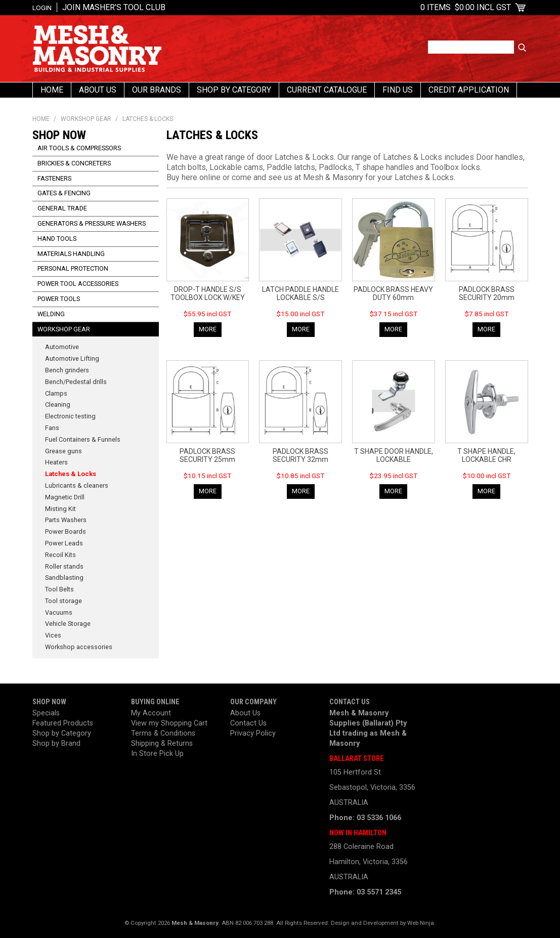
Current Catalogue (327, 90)
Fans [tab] (52, 428)
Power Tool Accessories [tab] (78, 284)
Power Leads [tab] (64, 543)
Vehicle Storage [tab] (68, 624)
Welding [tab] (51, 314)
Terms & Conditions (163, 733)
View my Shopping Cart (169, 723)
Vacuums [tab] (59, 612)
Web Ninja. (421, 923)
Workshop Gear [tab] (64, 329)
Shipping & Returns (162, 743)
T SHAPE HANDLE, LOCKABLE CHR (486, 455)
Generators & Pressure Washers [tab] (92, 223)
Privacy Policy (253, 733)
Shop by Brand (56, 743)
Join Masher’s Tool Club (114, 7)
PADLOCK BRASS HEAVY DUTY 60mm (393, 293)
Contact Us (248, 723)
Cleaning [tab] (58, 404)
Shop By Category (234, 90)
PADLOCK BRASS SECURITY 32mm (300, 455)
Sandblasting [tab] (64, 578)
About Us (98, 90)
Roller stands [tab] (64, 566)
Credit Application (469, 90)
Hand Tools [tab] (57, 239)
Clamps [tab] (56, 393)
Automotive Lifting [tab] (72, 358)
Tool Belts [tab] (59, 589)
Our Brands (157, 90)
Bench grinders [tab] (67, 370)
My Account (151, 713)
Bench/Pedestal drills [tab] (76, 382)
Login (42, 8)
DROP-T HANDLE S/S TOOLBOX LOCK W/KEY (208, 293)
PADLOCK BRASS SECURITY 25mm (207, 455)
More (208, 329)
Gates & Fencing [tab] (64, 193)
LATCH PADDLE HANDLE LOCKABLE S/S (300, 293)
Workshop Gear (86, 119)
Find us (398, 90)
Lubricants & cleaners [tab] (77, 485)
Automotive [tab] (62, 347)
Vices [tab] (53, 635)
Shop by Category (62, 733)
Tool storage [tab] (63, 601)
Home (52, 90)
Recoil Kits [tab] (60, 555)
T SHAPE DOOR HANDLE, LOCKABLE (394, 455)
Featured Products (63, 723)
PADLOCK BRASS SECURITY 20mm (487, 293)
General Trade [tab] (62, 208)
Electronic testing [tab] (70, 416)
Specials (46, 713)
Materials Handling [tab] (71, 254)
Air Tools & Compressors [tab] (79, 148)
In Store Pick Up (157, 754)
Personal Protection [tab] (73, 268)
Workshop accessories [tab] (79, 647)
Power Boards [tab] (66, 531)
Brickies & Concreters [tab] (74, 163)
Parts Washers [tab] (66, 520)
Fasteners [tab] (54, 178)
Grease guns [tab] (63, 451)
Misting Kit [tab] (60, 509)
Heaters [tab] (56, 462)
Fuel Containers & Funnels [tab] (83, 439)
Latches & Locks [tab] (71, 474)
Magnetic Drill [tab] (65, 497)
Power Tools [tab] (59, 299)
